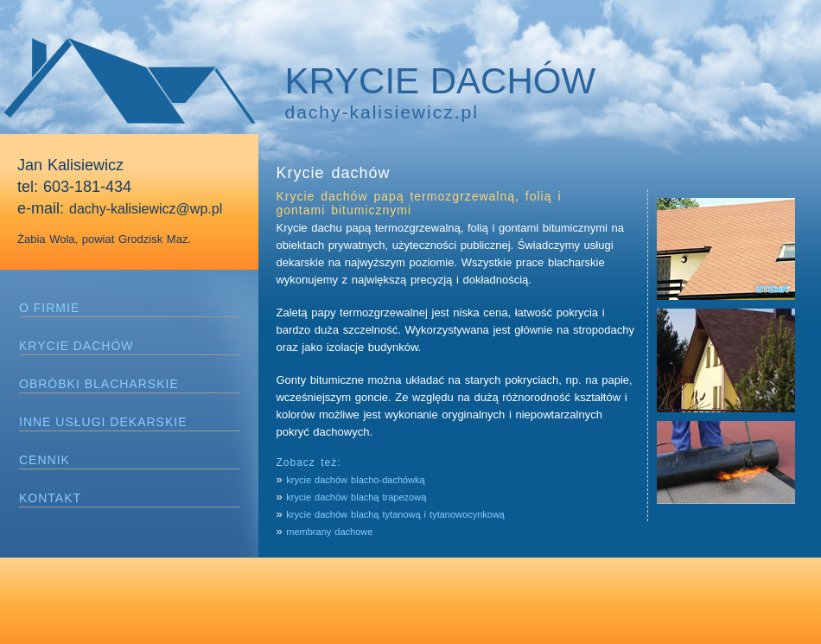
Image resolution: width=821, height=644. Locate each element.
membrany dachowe (329, 532)
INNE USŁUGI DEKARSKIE (103, 422)
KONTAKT (50, 498)
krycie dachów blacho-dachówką (355, 480)
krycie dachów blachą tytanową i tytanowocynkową (395, 514)
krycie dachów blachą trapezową (358, 497)
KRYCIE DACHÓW (76, 346)
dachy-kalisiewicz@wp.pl (146, 209)
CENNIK (45, 460)
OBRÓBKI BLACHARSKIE (99, 384)
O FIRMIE (49, 308)
